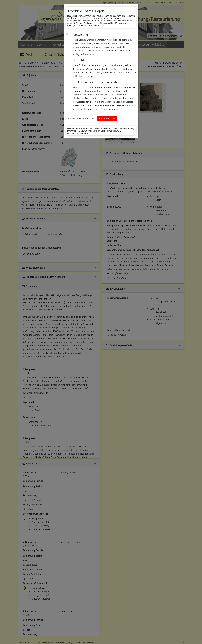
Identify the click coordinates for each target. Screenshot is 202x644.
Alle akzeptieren (107, 119)
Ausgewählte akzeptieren (81, 119)
